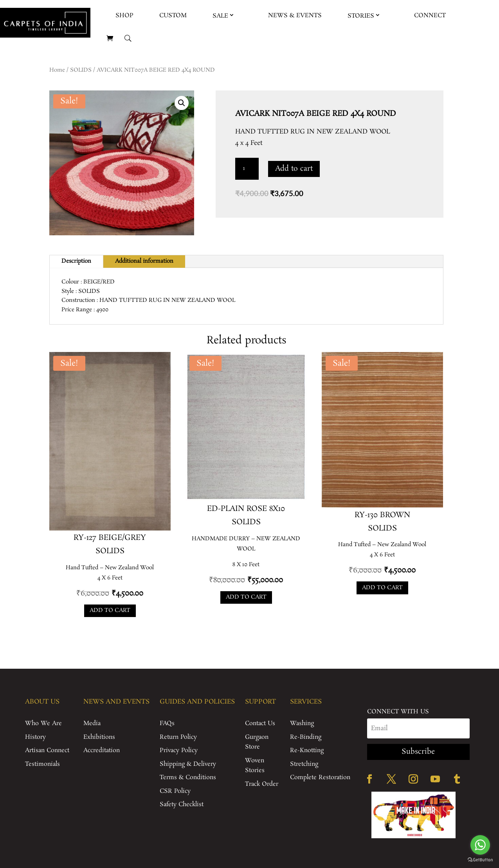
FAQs (167, 723)
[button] (182, 103)
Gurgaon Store (257, 742)
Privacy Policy (179, 750)
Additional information (144, 261)
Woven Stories (255, 766)
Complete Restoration (320, 777)
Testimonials (42, 764)
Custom (173, 15)
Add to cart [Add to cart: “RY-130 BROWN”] (382, 588)
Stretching (304, 764)
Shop (124, 15)
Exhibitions (99, 737)
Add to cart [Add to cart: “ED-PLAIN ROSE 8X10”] (246, 597)
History (35, 737)
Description (76, 261)
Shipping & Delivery (188, 764)
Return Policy (178, 737)
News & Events (295, 15)
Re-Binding (306, 737)
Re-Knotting (307, 750)
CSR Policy (175, 791)
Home (57, 70)
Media (92, 723)
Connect (430, 15)
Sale (220, 16)
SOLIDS (81, 70)
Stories (361, 16)
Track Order (262, 784)
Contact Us (260, 723)
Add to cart (294, 169)
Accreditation (102, 750)
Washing (302, 723)
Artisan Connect (47, 750)
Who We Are (43, 723)
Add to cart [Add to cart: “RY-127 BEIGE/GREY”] (110, 610)
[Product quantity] (247, 169)
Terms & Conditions (188, 777)
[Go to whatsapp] (480, 845)
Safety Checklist (182, 804)
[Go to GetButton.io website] (480, 860)
